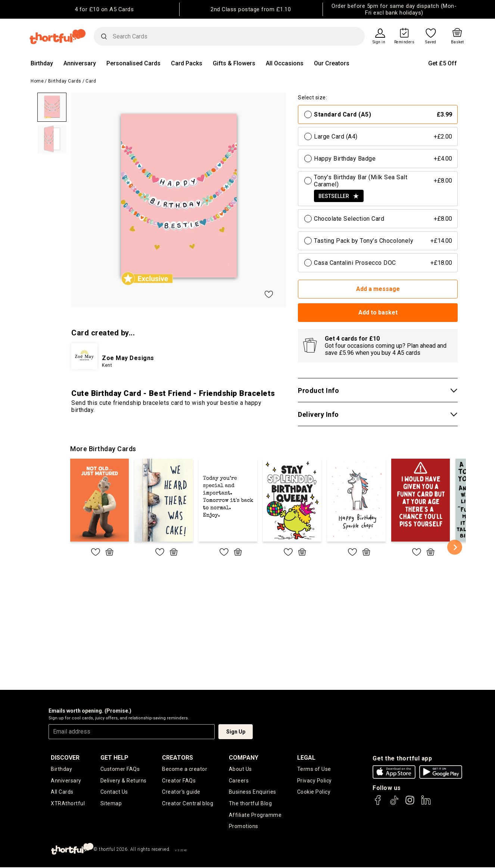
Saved (431, 42)
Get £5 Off (443, 63)
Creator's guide (181, 792)
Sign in (379, 42)
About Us (240, 769)
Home (37, 81)
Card (91, 81)
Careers (239, 781)
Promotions (244, 827)
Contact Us (114, 792)
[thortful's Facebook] (378, 804)
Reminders (404, 42)
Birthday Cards (65, 81)
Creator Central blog (188, 804)
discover (65, 758)
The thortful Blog (250, 804)
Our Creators (332, 63)
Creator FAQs (179, 781)
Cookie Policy (314, 792)
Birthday (42, 63)
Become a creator (185, 769)
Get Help (114, 758)
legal (306, 758)
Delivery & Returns (124, 781)
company (244, 758)
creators (178, 758)
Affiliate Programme (255, 815)
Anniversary (80, 63)
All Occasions (285, 63)
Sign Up (236, 732)
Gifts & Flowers (234, 63)
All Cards (62, 792)
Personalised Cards (133, 63)
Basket (457, 42)
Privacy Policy (315, 781)
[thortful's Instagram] (410, 804)
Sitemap (111, 804)
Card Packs (187, 63)
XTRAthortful (68, 804)
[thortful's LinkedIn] (426, 804)
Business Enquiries (253, 792)
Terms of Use (314, 769)
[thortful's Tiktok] (394, 804)
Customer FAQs (120, 769)
